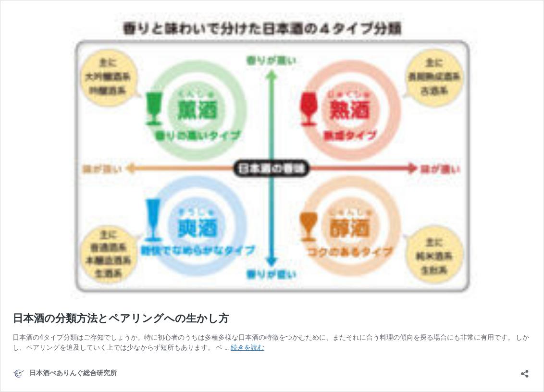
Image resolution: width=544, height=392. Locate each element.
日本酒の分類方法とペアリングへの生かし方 (121, 318)
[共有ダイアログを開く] (525, 371)
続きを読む (247, 347)
